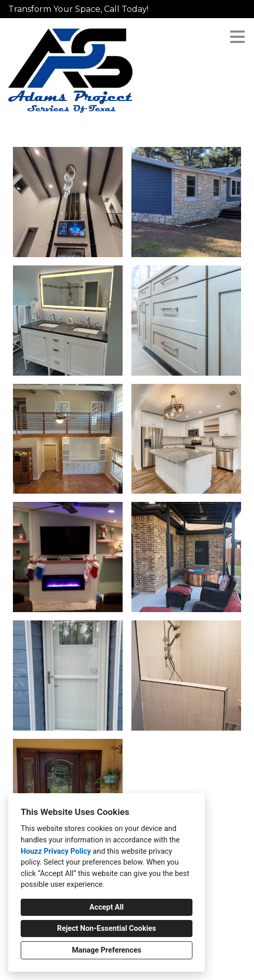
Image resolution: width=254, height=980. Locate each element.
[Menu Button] (237, 37)
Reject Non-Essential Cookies (106, 929)
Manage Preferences (107, 950)
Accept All (107, 907)
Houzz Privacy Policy (56, 851)
